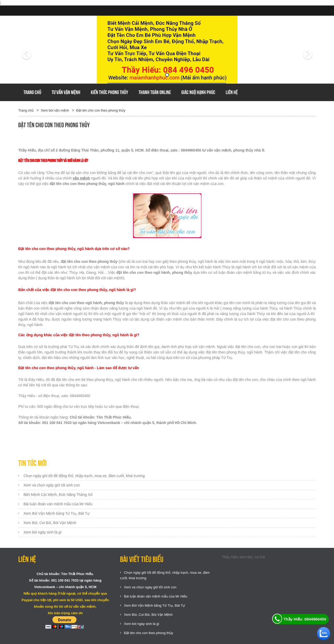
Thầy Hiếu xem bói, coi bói (243, 557)
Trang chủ (32, 92)
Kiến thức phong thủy (109, 92)
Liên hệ (232, 92)
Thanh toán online (155, 92)
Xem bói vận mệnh (55, 110)
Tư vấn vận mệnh (66, 92)
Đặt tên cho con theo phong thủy (101, 110)
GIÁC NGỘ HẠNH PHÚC (198, 92)
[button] (41, 50)
